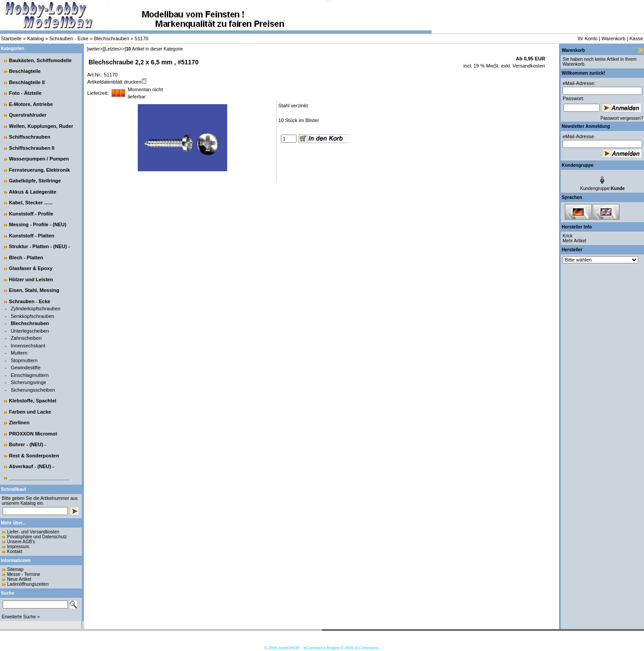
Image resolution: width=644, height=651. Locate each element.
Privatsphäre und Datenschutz (37, 537)
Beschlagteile (25, 71)
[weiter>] (95, 49)
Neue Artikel (19, 579)
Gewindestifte (26, 368)
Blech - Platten (26, 258)
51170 (142, 38)
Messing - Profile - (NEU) (38, 224)
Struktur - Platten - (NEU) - (39, 246)
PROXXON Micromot (33, 434)
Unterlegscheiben (30, 331)
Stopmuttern (24, 360)
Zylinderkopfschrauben (36, 309)
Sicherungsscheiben (33, 390)
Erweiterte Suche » (21, 617)
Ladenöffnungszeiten (28, 584)
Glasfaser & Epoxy (31, 268)
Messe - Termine (24, 574)
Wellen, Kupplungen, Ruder (41, 126)
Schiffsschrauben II (32, 148)
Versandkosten (528, 66)
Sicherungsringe (29, 382)
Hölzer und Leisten (31, 279)
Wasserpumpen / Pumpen (39, 159)
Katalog (36, 38)
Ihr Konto (587, 38)
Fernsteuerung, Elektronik (39, 170)
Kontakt (15, 552)
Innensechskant (28, 346)
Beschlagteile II (27, 82)
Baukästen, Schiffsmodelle (40, 60)
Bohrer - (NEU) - (28, 444)
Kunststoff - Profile (31, 214)
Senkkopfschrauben (32, 316)
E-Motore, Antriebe (31, 104)
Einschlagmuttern (30, 375)
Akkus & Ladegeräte (33, 192)
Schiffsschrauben (30, 137)
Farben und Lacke (30, 412)
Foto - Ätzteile (25, 93)
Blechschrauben (112, 38)
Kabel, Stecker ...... (31, 203)
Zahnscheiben (26, 338)
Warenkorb (613, 38)
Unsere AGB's (21, 542)
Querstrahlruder (28, 115)
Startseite (11, 38)
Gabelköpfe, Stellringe (35, 181)
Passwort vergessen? (622, 118)
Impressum (18, 547)
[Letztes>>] (115, 49)
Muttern (19, 353)
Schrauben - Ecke (69, 38)
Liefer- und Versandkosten (33, 532)
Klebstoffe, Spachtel (33, 401)
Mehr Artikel (574, 241)
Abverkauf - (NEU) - (32, 466)
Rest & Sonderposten (34, 456)
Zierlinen (19, 423)
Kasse (636, 38)
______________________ (39, 478)
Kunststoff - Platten (32, 236)
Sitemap (15, 569)
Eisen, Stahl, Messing (34, 290)
